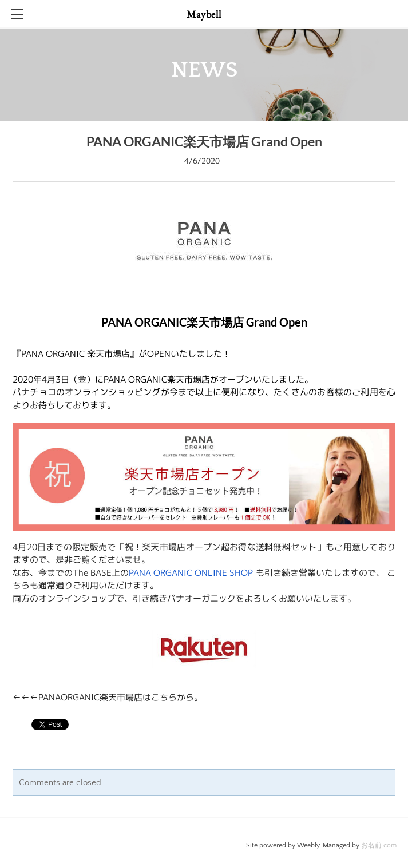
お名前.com (379, 845)
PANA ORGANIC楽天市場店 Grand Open (204, 142)
